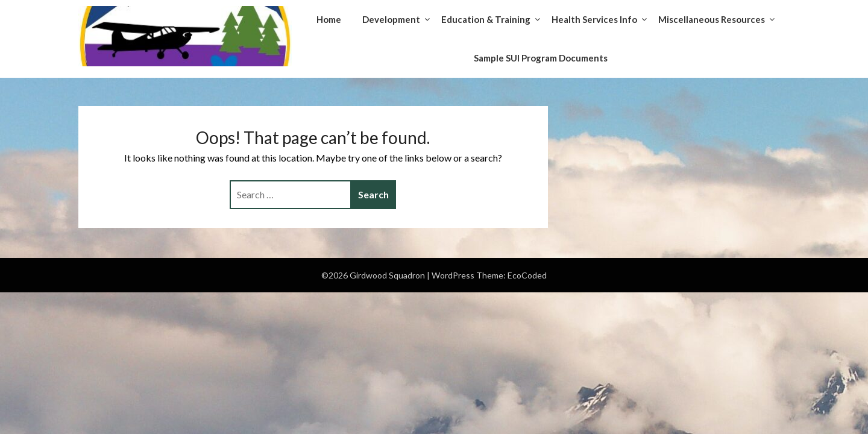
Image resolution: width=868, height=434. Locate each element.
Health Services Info (594, 19)
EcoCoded (527, 275)
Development (391, 19)
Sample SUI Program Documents (541, 58)
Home (329, 19)
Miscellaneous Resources (712, 19)
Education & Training (486, 19)
